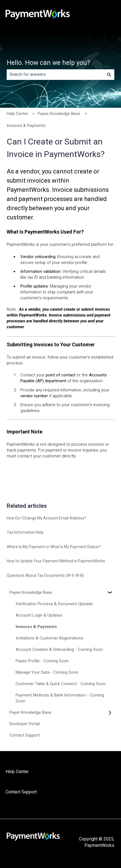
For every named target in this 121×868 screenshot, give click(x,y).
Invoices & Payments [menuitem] (36, 627)
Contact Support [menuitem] (25, 735)
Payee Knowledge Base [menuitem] (31, 592)
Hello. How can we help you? (48, 63)
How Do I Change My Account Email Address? (46, 518)
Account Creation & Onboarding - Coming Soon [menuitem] (59, 649)
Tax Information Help (25, 532)
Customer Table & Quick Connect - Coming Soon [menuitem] (61, 684)
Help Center (17, 114)
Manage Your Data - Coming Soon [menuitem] (47, 672)
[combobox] (55, 74)
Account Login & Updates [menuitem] (39, 615)
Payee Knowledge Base (59, 114)
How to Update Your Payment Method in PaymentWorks (56, 561)
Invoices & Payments (26, 126)
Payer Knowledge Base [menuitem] (30, 712)
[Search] (109, 74)
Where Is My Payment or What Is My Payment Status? (54, 547)
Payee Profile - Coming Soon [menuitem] (42, 661)
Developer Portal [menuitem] (25, 724)
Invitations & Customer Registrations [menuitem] (49, 638)
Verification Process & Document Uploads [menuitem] (54, 604)
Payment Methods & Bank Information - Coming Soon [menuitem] (60, 698)
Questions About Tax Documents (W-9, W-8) (45, 575)
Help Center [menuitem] (17, 772)
